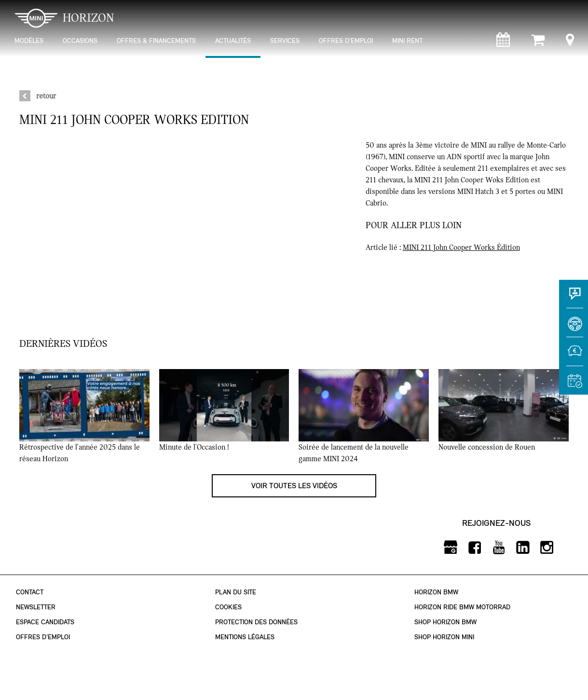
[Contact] (574, 298)
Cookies (228, 607)
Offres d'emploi (43, 637)
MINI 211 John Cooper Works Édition (461, 247)
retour (46, 96)
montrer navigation (12, 7)
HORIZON (64, 18)
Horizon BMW (436, 592)
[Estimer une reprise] (574, 356)
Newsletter (36, 607)
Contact (30, 592)
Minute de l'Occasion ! (194, 447)
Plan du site (236, 592)
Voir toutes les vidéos (294, 486)
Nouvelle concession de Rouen (487, 447)
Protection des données (256, 622)
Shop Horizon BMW (445, 622)
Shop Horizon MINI (444, 637)
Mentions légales (245, 637)
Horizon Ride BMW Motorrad (462, 607)
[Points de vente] (570, 42)
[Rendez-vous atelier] (503, 42)
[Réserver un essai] (574, 327)
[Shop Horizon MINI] (538, 42)
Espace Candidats (45, 622)
